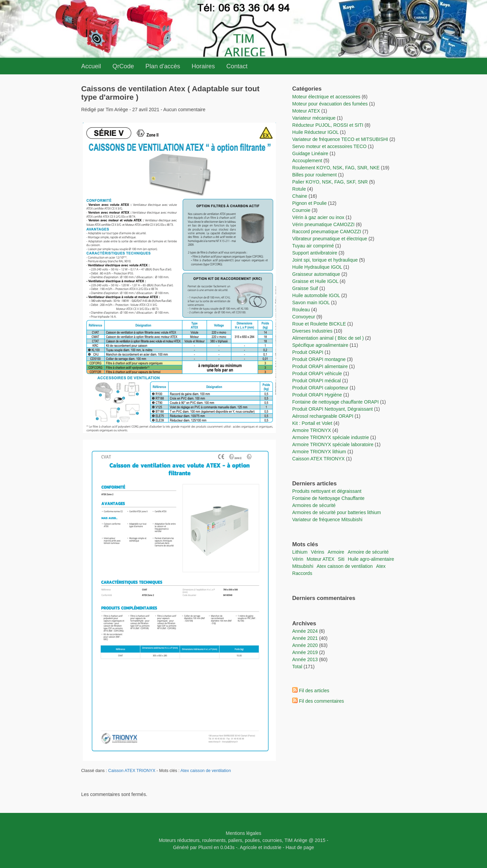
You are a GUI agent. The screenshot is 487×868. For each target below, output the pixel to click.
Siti (341, 559)
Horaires (203, 66)
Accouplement (307, 161)
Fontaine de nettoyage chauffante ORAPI (335, 402)
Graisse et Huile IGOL (315, 281)
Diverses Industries (312, 331)
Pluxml (205, 847)
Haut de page (300, 847)
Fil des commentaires (321, 701)
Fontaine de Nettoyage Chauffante (328, 498)
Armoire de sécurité (368, 552)
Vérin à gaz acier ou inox (319, 217)
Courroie (301, 210)
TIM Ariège (296, 840)
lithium (300, 552)
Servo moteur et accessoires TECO (329, 146)
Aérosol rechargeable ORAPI (323, 416)
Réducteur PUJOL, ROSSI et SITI (328, 125)
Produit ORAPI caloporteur (320, 388)
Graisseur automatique (316, 274)
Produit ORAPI (308, 352)
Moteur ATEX (306, 111)
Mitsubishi (303, 566)
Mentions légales (243, 833)
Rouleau (301, 310)
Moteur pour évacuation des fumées (331, 104)
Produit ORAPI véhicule (317, 373)
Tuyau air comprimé (313, 246)
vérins (318, 552)
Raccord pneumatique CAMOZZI (327, 232)
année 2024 (305, 631)
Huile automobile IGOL (316, 295)
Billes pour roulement (315, 175)
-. (237, 847)
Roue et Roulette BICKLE (319, 324)
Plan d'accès (163, 66)
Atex (381, 566)
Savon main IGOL (311, 303)
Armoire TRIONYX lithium (320, 452)
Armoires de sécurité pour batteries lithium (337, 512)
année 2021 (305, 638)
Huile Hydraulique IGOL (317, 267)
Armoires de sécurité (314, 505)
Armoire (336, 552)
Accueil (91, 66)
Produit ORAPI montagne (319, 359)
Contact (237, 66)
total (298, 667)
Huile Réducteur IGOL (315, 132)
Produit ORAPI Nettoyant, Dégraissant (333, 409)
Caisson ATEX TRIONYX (132, 771)
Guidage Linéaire (310, 153)
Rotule (299, 189)
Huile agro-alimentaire (371, 559)
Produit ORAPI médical (317, 381)
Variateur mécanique (314, 118)
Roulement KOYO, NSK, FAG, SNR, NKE (336, 168)
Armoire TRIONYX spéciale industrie (331, 437)
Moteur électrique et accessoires (326, 97)
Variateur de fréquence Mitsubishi (327, 520)
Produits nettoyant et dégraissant (327, 491)
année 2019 (305, 652)
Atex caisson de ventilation (206, 771)
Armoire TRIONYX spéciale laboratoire (333, 444)
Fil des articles (314, 691)
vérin (298, 559)
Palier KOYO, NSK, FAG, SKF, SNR (330, 182)
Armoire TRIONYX (312, 430)
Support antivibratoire (315, 253)
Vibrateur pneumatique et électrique (330, 239)
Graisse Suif (305, 288)
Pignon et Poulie (309, 203)
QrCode (123, 66)
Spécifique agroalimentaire (321, 345)
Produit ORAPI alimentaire (320, 366)
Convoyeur (304, 317)
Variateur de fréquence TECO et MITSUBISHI (340, 139)
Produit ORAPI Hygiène (318, 395)
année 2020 (305, 645)
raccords (302, 573)
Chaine (300, 196)
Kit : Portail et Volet (313, 423)
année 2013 (305, 659)
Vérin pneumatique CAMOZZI (323, 224)
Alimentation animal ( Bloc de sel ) (328, 338)
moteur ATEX (321, 559)
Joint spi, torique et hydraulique (325, 260)
